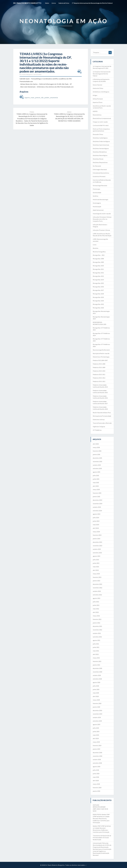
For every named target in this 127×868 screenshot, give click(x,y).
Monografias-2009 (98, 262)
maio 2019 (96, 735)
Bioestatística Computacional (102, 118)
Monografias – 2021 (99, 255)
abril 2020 (96, 696)
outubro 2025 (97, 465)
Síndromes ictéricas (99, 420)
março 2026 (96, 447)
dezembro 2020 (97, 668)
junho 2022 (96, 605)
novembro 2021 (97, 630)
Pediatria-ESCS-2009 (99, 367)
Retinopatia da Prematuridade (102, 416)
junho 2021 (96, 647)
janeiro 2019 (96, 749)
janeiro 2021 (96, 665)
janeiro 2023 (96, 581)
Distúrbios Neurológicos (100, 155)
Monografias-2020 (98, 301)
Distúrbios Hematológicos (101, 148)
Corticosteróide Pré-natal (101, 125)
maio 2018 (96, 777)
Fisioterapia (96, 189)
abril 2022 (96, 612)
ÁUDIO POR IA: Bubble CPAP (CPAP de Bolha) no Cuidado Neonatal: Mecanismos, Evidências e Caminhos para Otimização (101, 818)
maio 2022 (96, 609)
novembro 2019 (97, 714)
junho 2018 (96, 774)
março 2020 (96, 700)
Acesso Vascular (97, 85)
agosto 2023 (96, 556)
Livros (54, 3)
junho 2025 (96, 479)
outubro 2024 (97, 507)
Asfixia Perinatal (98, 99)
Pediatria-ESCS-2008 (99, 364)
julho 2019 (96, 728)
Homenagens (97, 203)
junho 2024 (96, 521)
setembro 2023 (97, 553)
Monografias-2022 (98, 304)
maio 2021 (96, 651)
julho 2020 (96, 686)
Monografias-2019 (98, 297)
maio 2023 (96, 567)
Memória (95, 248)
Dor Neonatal (97, 166)
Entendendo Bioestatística (101, 173)
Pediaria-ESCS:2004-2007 (100, 360)
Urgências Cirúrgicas (99, 427)
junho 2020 (96, 689)
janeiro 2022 (96, 623)
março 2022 (96, 616)
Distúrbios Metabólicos (100, 152)
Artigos (95, 95)
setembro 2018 (97, 763)
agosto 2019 (96, 724)
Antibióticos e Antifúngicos (101, 92)
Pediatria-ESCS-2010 (99, 371)
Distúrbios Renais (98, 159)
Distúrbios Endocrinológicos (101, 141)
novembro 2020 (97, 672)
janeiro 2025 (96, 497)
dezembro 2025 (97, 458)
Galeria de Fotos (64, 3)
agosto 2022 (96, 598)
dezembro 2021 (97, 626)
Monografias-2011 (98, 269)
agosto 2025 (96, 472)
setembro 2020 (97, 679)
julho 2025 (96, 475)
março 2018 (96, 784)
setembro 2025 (97, 468)
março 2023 (96, 574)
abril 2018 (96, 781)
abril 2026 (96, 444)
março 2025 (96, 489)
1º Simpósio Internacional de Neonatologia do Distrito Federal (92, 3)
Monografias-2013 (98, 276)
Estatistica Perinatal (99, 176)
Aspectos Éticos (98, 102)
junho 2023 (96, 563)
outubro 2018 (97, 759)
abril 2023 (96, 570)
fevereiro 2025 (97, 493)
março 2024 (96, 532)
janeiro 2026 (96, 454)
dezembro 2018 (97, 753)
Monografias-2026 (98, 308)
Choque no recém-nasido (100, 122)
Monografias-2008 (98, 259)
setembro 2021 (97, 637)
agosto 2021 (96, 640)
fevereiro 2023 (97, 577)
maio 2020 (96, 693)
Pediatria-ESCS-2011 (99, 374)
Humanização (97, 207)
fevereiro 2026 (97, 451)
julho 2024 (96, 518)
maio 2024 (96, 525)
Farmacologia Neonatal (100, 186)
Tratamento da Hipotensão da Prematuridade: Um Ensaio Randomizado (102, 838)
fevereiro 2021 (97, 661)
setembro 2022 (97, 595)
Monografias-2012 (98, 273)
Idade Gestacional (98, 210)
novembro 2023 (97, 546)
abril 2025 (96, 486)
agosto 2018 (96, 767)
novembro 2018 (97, 756)
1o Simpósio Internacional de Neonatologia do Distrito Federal (102, 74)
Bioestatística (97, 115)
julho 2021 (96, 644)
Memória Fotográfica (99, 252)
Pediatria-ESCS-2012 (99, 378)
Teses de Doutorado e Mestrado (102, 423)
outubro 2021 (97, 633)
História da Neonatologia (100, 200)
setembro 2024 (97, 511)
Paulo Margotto (27, 74)
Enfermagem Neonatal (100, 169)
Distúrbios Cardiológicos (100, 138)
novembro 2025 (97, 462)
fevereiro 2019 (97, 745)
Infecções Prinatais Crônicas (101, 230)
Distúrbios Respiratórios (100, 162)
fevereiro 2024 (97, 535)
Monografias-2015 (98, 283)
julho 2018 (96, 770)
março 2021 (96, 658)
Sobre (47, 3)
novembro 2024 (97, 504)
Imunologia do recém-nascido (102, 214)
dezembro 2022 (97, 584)
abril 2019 (96, 738)
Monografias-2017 (98, 290)
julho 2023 (96, 560)
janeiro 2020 (96, 707)
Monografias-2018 (98, 294)
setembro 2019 (97, 721)
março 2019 (96, 742)
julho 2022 (96, 602)
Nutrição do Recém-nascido (101, 353)
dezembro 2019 (97, 710)
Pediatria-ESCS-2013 (99, 381)
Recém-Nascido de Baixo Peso (102, 413)
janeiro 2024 (96, 539)
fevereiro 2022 (97, 619)
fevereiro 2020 (97, 703)
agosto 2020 (96, 682)
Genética (95, 196)
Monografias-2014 (98, 280)
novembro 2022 (97, 588)
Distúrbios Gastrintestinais (101, 145)
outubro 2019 (97, 717)
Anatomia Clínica (98, 88)
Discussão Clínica (98, 134)
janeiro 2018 (96, 791)
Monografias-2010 (98, 266)
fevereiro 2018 (97, 788)
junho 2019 (96, 732)
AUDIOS (95, 111)
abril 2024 (96, 528)
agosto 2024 (96, 514)
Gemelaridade (97, 193)
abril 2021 (96, 654)
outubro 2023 (97, 549)
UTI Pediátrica (97, 430)
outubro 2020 (97, 675)
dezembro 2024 (97, 500)
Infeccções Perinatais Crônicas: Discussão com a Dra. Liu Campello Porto (102, 219)
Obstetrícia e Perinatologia (101, 357)
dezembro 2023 (97, 542)
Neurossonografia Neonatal (101, 350)
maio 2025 (96, 483)
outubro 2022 (97, 591)
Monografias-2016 (98, 287)
